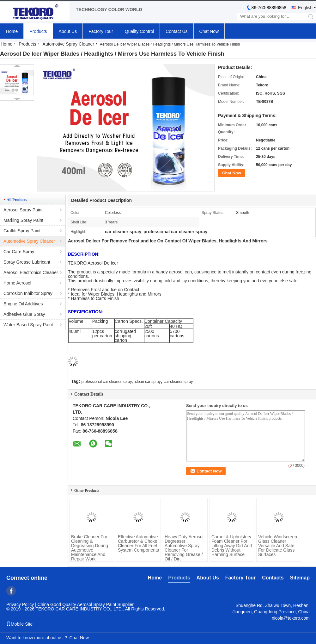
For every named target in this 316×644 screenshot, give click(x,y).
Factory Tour (101, 31)
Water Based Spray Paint (28, 325)
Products (38, 31)
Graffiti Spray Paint (22, 231)
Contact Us (176, 31)
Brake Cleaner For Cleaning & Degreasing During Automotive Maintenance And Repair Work (90, 548)
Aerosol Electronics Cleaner (31, 272)
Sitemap (300, 578)
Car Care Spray (19, 252)
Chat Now (209, 31)
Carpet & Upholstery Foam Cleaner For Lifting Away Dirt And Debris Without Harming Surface (232, 546)
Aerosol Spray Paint (23, 210)
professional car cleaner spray (106, 382)
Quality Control (140, 31)
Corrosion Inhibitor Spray (28, 293)
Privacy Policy (20, 604)
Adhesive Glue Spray (24, 314)
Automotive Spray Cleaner (68, 44)
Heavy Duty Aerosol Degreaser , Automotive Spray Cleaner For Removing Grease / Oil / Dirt (184, 548)
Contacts (273, 578)
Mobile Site (19, 624)
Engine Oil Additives (23, 304)
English (305, 8)
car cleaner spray (178, 382)
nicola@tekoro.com (291, 618)
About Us (68, 31)
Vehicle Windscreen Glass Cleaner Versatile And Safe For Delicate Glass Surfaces (278, 546)
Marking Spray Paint (23, 220)
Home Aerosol (17, 283)
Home (12, 31)
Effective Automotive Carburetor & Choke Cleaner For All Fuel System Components (138, 543)
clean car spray (148, 382)
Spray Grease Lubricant (27, 262)
